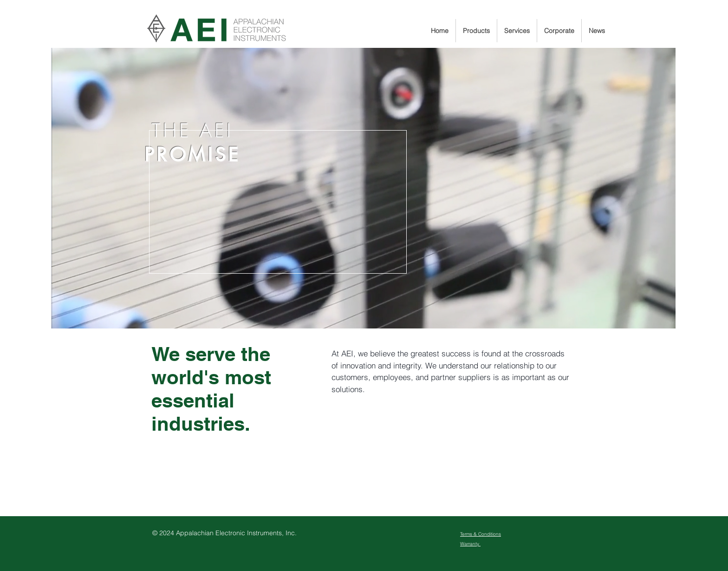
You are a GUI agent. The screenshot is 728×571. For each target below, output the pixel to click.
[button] (476, 31)
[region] (363, 188)
